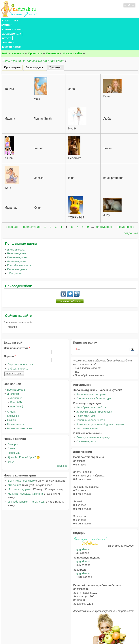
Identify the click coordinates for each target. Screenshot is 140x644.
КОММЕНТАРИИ (42, 21)
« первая (12, 200)
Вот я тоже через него (21, 454)
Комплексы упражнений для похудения (100, 398)
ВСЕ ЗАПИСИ (21, 21)
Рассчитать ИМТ (86, 389)
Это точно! (15, 459)
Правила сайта (52, 634)
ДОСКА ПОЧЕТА (65, 21)
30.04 (11, 435)
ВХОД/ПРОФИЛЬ (114, 21)
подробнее (131, 207)
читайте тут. (83, 619)
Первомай (14, 426)
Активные (16, 372)
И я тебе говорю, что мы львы (27, 475)
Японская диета (17, 235)
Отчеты (12, 385)
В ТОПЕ (82, 21)
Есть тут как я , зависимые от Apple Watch (34, 35)
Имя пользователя (17, 322)
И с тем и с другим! (20, 463)
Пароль (10, 330)
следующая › (105, 200)
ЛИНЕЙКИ (95, 21)
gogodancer (83, 523)
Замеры (13, 418)
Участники (56, 40)
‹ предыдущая (31, 200)
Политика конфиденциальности (78, 634)
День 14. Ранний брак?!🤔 (24, 431)
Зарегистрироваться (20, 338)
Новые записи (16, 398)
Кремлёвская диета (19, 239)
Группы (12, 394)
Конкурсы (13, 389)
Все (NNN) (17, 380)
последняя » (126, 200)
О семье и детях (86, 415)
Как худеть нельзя (87, 402)
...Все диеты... (16, 247)
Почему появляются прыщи (93, 411)
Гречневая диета (17, 231)
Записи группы (35, 41)
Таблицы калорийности (91, 394)
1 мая (11, 422)
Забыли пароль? (18, 342)
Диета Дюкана (16, 223)
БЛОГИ (6, 21)
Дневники (13, 368)
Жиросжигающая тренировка (94, 385)
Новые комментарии (20, 402)
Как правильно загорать (91, 368)
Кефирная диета (17, 243)
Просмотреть (12, 41)
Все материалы (17, 363)
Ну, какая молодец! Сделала (25, 467)
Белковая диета (17, 227)
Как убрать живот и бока (91, 381)
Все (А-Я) (16, 376)
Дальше (62, 439)
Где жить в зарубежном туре (94, 372)
